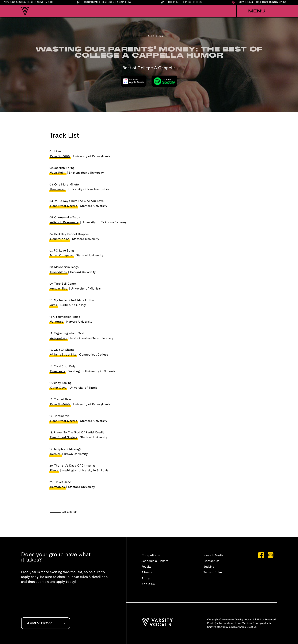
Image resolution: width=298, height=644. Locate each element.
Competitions (151, 555)
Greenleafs (58, 371)
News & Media (213, 555)
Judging (209, 567)
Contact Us (211, 561)
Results (146, 567)
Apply (146, 578)
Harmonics (57, 487)
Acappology (59, 338)
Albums (147, 573)
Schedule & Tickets (155, 561)
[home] (25, 11)
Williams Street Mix (63, 355)
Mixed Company (62, 256)
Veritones (57, 322)
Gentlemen (58, 190)
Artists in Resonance (64, 223)
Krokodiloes (58, 272)
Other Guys (58, 388)
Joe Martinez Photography (252, 623)
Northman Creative (245, 627)
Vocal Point (58, 173)
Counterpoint (60, 239)
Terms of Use (213, 573)
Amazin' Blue (59, 289)
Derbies (55, 454)
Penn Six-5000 (60, 156)
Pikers (54, 471)
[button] (257, 11)
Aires (54, 305)
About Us (148, 584)
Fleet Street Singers (64, 206)
